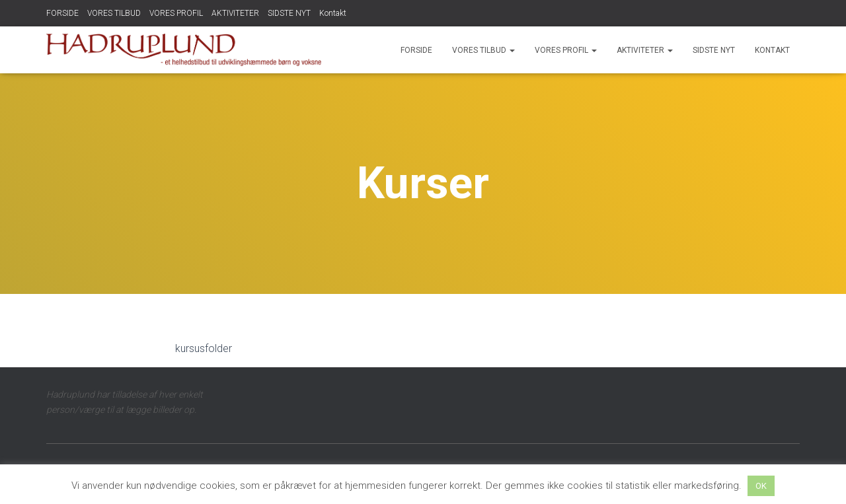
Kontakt (333, 13)
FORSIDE (62, 13)
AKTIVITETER (235, 13)
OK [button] (761, 486)
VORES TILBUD (114, 13)
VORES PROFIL (176, 13)
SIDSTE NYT (289, 13)
